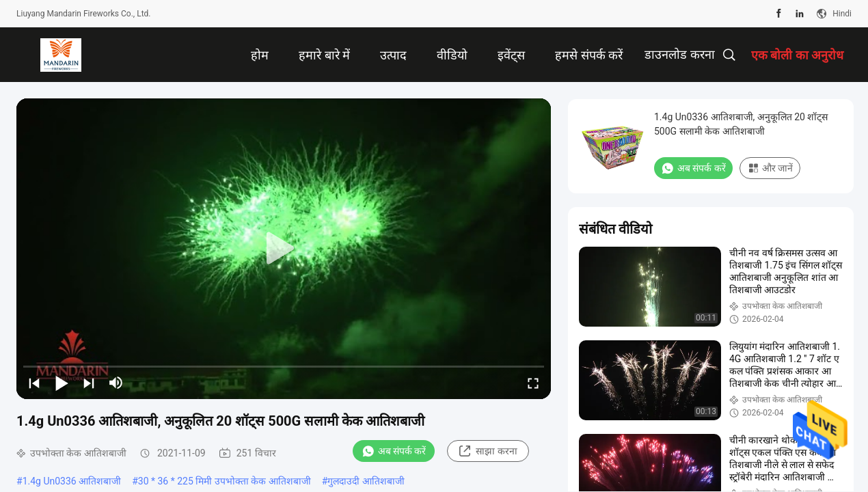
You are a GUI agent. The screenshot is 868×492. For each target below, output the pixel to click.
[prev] (34, 383)
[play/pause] (62, 383)
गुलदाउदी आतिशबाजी (366, 481)
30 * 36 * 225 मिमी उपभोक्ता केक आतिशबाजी (225, 481)
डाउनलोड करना (679, 54)
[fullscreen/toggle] (533, 383)
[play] (284, 249)
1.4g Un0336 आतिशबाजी (72, 481)
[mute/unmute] (116, 383)
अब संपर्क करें (394, 451)
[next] (89, 383)
